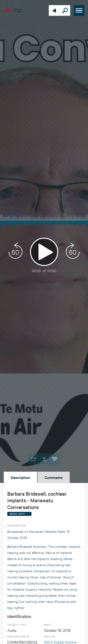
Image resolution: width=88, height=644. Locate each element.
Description (20, 477)
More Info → (19, 514)
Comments (54, 477)
